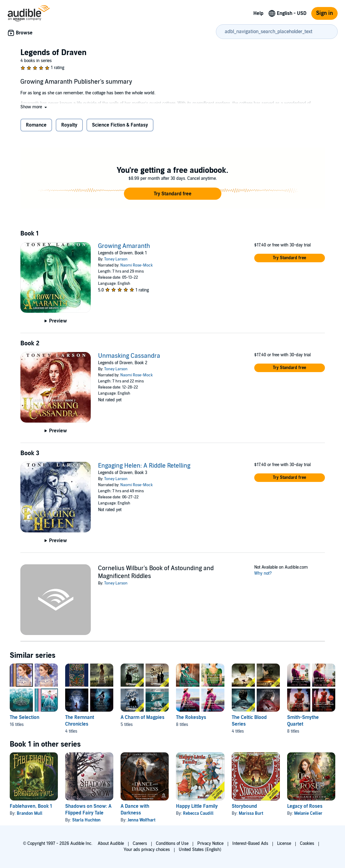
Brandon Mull (30, 813)
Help (258, 13)
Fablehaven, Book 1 (31, 806)
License (284, 844)
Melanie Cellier (308, 813)
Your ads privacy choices (147, 850)
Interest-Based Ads (250, 844)
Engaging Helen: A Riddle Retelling (144, 466)
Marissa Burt (251, 813)
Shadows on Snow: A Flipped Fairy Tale (88, 810)
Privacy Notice (210, 844)
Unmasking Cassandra (129, 356)
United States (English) (200, 850)
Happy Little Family (197, 806)
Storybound (244, 806)
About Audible (111, 844)
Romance (36, 125)
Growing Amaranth (124, 246)
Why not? (263, 573)
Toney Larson (116, 259)
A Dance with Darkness (135, 810)
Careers (140, 844)
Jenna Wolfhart (141, 820)
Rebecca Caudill (198, 813)
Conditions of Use (172, 844)
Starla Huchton (86, 820)
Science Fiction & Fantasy (120, 125)
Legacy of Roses (305, 806)
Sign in (324, 13)
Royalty (69, 125)
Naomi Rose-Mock (137, 265)
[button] (34, 107)
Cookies (307, 844)
